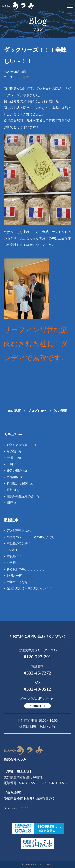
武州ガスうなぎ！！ (20, 582)
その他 (25, 77)
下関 (12, 464)
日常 (13, 490)
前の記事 (14, 411)
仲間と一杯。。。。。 (22, 575)
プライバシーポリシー (18, 808)
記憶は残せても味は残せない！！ (29, 588)
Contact (36, 706)
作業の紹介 (17, 471)
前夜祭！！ (14, 556)
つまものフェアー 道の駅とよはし (31, 537)
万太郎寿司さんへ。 (20, 531)
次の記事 (61, 411)
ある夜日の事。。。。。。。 (26, 569)
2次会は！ (14, 550)
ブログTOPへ (37, 411)
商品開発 (15, 477)
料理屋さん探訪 (20, 483)
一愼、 (14, 458)
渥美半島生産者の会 (23, 496)
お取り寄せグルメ (21, 445)
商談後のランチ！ (19, 543)
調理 (12, 503)
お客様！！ (14, 563)
